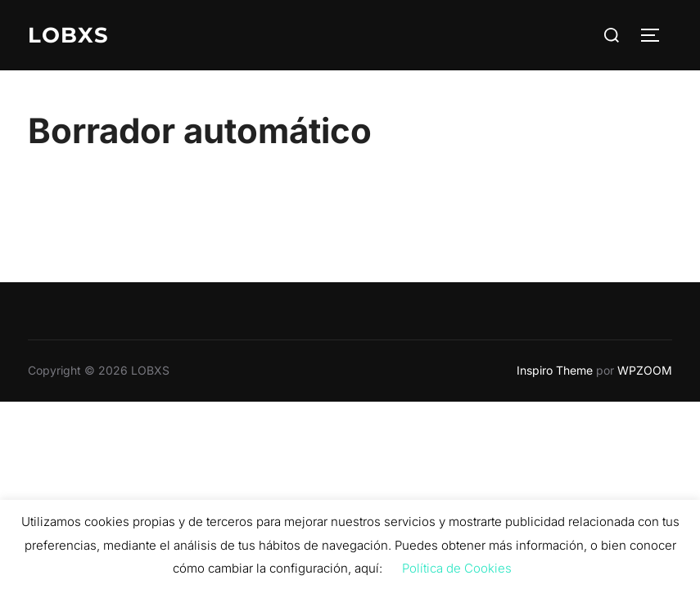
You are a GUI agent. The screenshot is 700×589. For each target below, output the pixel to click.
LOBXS (68, 35)
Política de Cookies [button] (457, 568)
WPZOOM (645, 370)
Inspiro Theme (555, 370)
